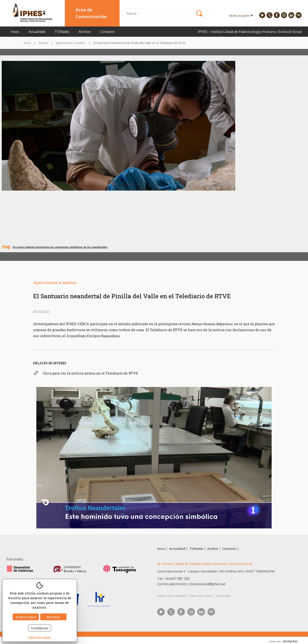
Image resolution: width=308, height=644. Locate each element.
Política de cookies (201, 596)
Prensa (43, 43)
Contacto (107, 32)
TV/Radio (62, 32)
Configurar (40, 628)
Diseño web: (283, 641)
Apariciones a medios (71, 43)
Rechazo (53, 617)
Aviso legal (223, 596)
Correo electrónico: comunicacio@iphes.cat (191, 584)
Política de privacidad (171, 596)
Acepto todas (26, 617)
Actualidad (37, 32)
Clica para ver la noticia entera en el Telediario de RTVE (90, 373)
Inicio (15, 32)
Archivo (85, 32)
